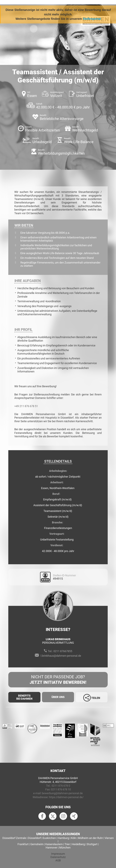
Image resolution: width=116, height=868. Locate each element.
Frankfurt (23, 844)
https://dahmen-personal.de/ (66, 797)
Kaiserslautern (54, 844)
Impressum (58, 854)
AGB (58, 860)
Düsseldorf (34, 838)
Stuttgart (92, 844)
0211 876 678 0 (61, 786)
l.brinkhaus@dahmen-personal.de (61, 656)
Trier (67, 844)
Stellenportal (92, 19)
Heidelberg (78, 844)
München (65, 848)
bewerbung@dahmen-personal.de (62, 793)
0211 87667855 (63, 651)
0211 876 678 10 (61, 789)
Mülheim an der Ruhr (90, 838)
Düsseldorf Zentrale (14, 838)
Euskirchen (49, 838)
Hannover (52, 848)
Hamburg (63, 838)
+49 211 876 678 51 (26, 406)
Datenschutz (58, 857)
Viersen (109, 838)
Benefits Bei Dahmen (24, 697)
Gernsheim (37, 844)
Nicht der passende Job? (58, 680)
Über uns (58, 697)
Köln (73, 838)
